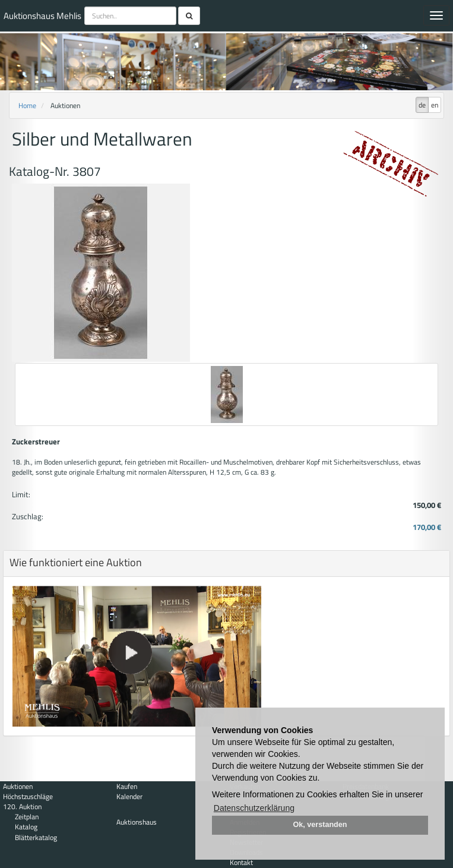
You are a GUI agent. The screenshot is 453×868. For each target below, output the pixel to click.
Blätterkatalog (36, 837)
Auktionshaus (137, 822)
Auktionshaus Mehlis (42, 16)
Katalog (26, 827)
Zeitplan (27, 817)
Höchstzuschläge (28, 796)
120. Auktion (22, 807)
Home (27, 105)
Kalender (129, 796)
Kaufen (127, 786)
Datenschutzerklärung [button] (254, 808)
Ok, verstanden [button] (320, 825)
